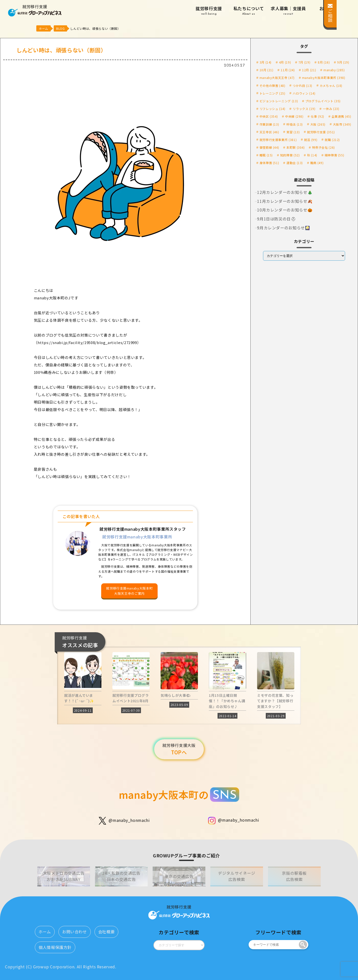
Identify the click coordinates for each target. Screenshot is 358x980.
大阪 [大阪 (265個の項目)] (318, 124)
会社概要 (107, 932)
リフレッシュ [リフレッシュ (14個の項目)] (272, 109)
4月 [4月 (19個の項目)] (285, 62)
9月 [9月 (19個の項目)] (343, 62)
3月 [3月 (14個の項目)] (266, 62)
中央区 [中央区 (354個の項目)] (269, 116)
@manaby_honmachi (124, 821)
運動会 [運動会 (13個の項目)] (295, 163)
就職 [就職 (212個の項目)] (332, 140)
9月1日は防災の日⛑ (276, 219)
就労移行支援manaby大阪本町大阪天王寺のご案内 (129, 591)
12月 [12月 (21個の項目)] (309, 70)
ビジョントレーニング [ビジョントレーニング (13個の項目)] (279, 101)
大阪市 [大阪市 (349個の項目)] (342, 124)
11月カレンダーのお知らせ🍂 (285, 201)
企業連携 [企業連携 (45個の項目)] (341, 116)
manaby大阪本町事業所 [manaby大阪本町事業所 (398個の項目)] (324, 78)
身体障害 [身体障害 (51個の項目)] (269, 163)
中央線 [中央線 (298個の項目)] (294, 116)
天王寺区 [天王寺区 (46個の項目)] (269, 132)
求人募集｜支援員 (288, 11)
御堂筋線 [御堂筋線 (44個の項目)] (269, 147)
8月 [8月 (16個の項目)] (324, 62)
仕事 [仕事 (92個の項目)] (317, 116)
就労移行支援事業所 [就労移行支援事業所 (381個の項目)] (278, 140)
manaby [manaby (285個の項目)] (334, 70)
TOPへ (179, 749)
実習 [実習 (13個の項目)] (293, 132)
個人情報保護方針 (55, 947)
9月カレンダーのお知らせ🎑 (284, 228)
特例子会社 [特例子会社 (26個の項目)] (323, 147)
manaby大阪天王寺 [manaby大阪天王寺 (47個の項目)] (277, 78)
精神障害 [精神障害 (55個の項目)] (335, 155)
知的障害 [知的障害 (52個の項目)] (290, 155)
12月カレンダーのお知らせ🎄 (285, 192)
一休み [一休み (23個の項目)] (331, 109)
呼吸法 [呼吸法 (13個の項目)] (295, 124)
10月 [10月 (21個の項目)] (267, 70)
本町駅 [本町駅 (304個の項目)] (296, 147)
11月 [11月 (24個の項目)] (288, 70)
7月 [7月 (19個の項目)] (304, 62)
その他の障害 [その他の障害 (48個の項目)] (272, 86)
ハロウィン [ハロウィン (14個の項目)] (304, 93)
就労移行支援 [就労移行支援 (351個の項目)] (321, 132)
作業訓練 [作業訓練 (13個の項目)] (269, 124)
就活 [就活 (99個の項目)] (311, 140)
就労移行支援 (209, 11)
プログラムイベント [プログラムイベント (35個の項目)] (323, 101)
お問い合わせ (75, 932)
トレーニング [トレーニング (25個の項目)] (272, 93)
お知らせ (328, 11)
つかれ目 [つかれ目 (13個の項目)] (302, 86)
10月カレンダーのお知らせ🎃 (285, 210)
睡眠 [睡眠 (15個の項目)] (266, 155)
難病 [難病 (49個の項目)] (317, 163)
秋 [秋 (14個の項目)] (312, 155)
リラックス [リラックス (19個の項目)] (304, 109)
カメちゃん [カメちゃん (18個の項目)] (331, 86)
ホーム (45, 932)
